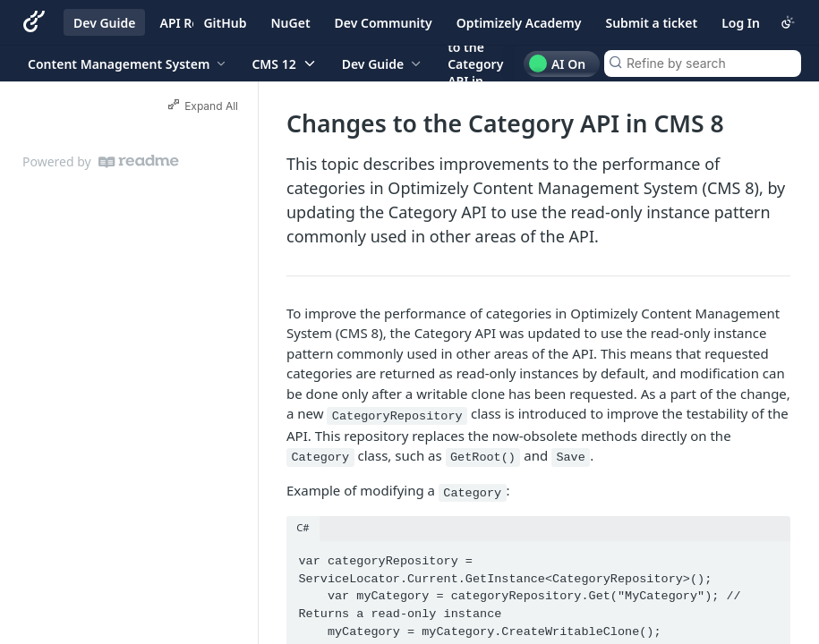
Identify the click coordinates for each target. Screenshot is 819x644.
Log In (741, 23)
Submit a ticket (651, 23)
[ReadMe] (139, 161)
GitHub (225, 23)
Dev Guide (104, 23)
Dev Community (384, 23)
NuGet (291, 23)
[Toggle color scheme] (788, 22)
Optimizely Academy (519, 23)
